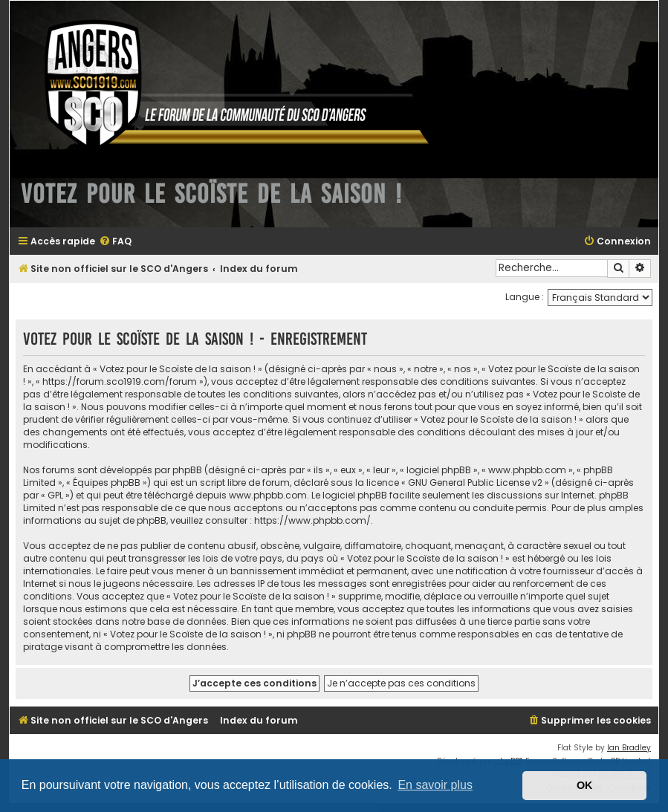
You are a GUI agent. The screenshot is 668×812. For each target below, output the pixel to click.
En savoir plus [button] (435, 785)
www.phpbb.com (268, 495)
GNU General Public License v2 (475, 483)
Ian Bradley (629, 748)
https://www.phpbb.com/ (312, 520)
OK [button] (585, 785)
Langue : (525, 297)
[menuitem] (115, 242)
